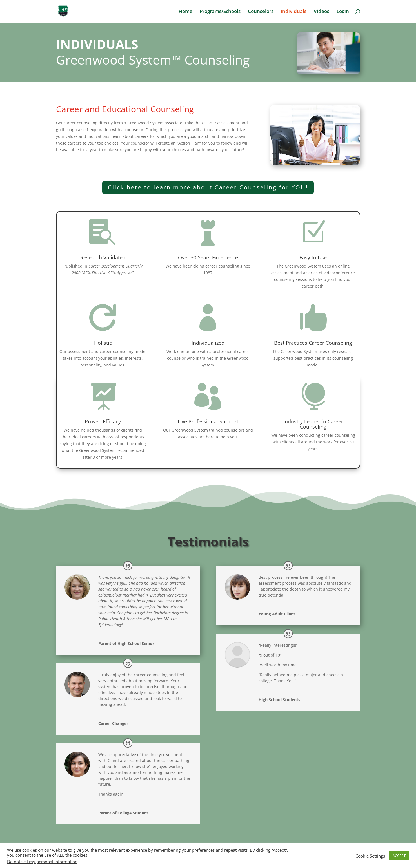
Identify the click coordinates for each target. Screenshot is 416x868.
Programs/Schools (220, 12)
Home (185, 12)
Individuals (294, 12)
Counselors (261, 12)
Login (343, 12)
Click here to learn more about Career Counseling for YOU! (208, 187)
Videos (322, 12)
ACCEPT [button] (399, 856)
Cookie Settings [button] (370, 856)
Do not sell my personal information (42, 862)
